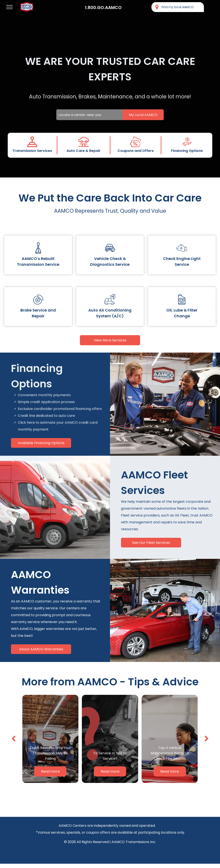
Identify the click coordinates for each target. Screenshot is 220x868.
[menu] (9, 7)
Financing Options (187, 151)
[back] (13, 739)
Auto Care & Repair (84, 151)
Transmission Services (32, 151)
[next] (207, 739)
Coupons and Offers (136, 151)
